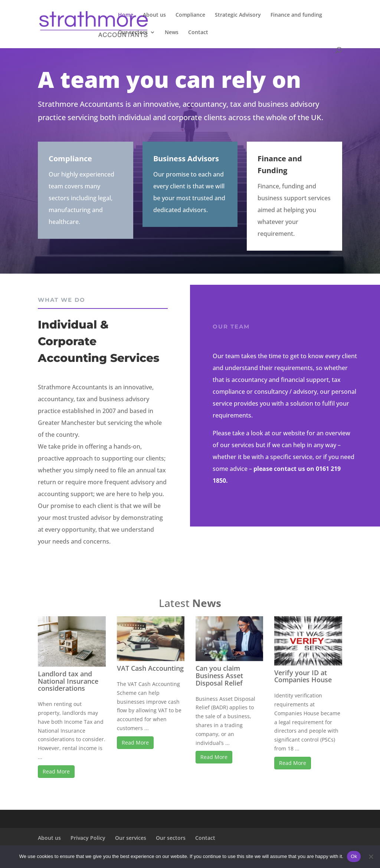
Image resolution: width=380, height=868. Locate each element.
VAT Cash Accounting (150, 668)
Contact (198, 33)
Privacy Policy (88, 838)
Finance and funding (296, 15)
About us (154, 15)
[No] (371, 857)
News (172, 33)
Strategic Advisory (238, 15)
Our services (131, 838)
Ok (354, 856)
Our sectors (133, 33)
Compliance (190, 15)
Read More (56, 771)
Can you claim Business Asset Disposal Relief (219, 676)
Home (126, 15)
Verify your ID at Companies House (303, 676)
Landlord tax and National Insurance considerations (68, 681)
